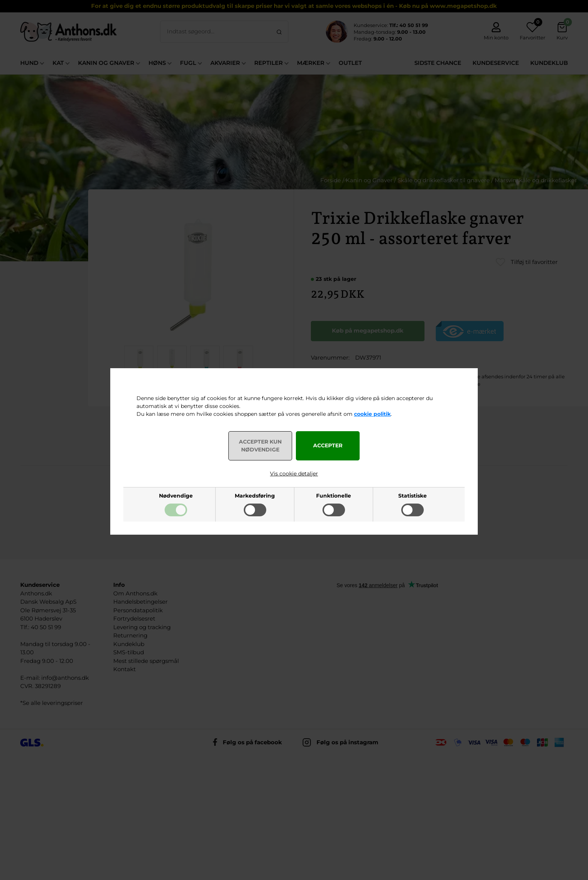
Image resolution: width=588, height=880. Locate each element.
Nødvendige (176, 496)
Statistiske (412, 496)
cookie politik (372, 414)
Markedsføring (255, 496)
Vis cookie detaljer (294, 474)
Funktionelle (334, 496)
